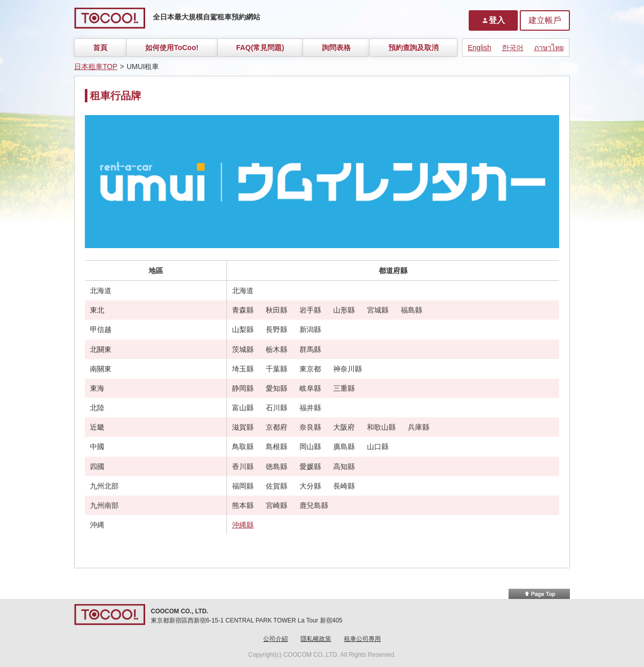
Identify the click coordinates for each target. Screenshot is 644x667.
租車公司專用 (362, 639)
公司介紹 (275, 639)
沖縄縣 (243, 525)
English (479, 48)
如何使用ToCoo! (172, 48)
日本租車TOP (96, 66)
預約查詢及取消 (413, 48)
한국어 (513, 48)
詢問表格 (336, 48)
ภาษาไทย (549, 48)
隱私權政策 (316, 639)
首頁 (100, 48)
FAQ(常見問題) (260, 48)
